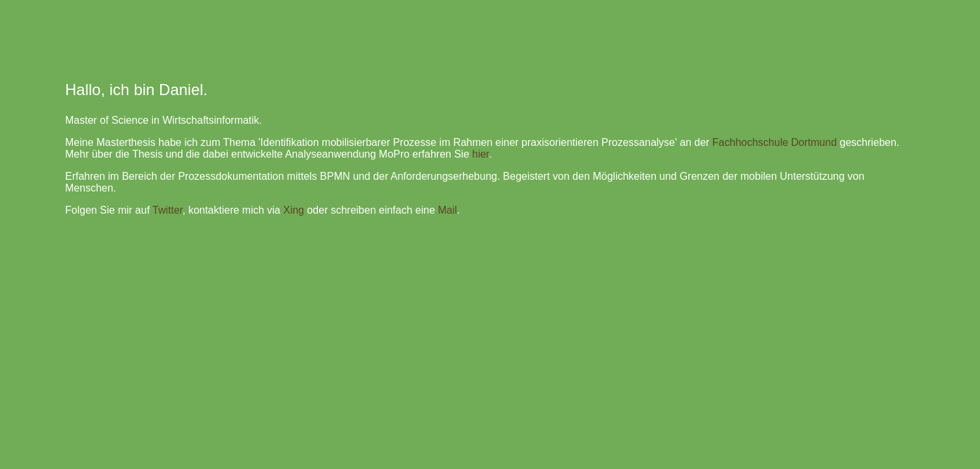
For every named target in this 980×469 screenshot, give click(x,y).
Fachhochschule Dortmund (775, 142)
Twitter (167, 210)
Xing (294, 210)
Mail (447, 210)
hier (481, 154)
